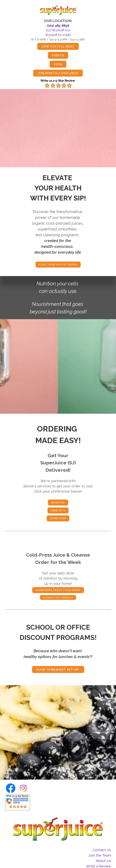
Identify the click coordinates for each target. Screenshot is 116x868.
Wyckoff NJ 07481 (58, 35)
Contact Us (102, 850)
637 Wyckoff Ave (58, 30)
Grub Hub (58, 503)
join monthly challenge (58, 73)
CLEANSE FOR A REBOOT (58, 598)
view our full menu (58, 47)
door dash (58, 518)
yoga (58, 64)
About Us (103, 861)
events (58, 55)
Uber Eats (58, 511)
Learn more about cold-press (58, 590)
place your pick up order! (58, 265)
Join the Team (100, 855)
